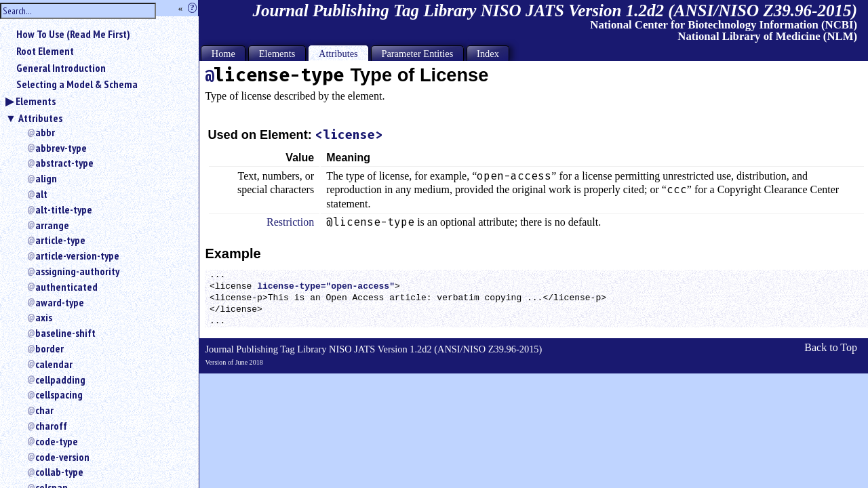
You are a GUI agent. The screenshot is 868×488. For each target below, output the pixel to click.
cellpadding (60, 380)
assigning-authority (77, 271)
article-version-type (77, 256)
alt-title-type (64, 209)
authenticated (66, 287)
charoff (51, 426)
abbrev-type (61, 148)
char (44, 410)
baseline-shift (65, 333)
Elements (36, 101)
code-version (62, 457)
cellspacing (59, 394)
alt (41, 194)
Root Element (45, 51)
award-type (60, 302)
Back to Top (831, 347)
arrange (52, 225)
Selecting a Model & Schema (77, 84)
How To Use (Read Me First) (73, 34)
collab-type (59, 472)
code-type (57, 441)
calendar (54, 364)
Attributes (40, 118)
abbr (45, 132)
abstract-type (64, 163)
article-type (60, 240)
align (46, 178)
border (50, 348)
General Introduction (61, 68)
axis (44, 317)
